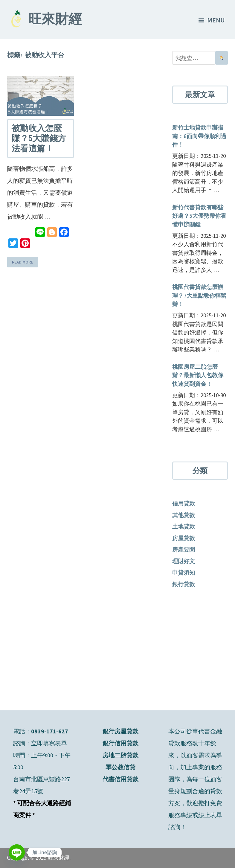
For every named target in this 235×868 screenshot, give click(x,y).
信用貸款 (184, 503)
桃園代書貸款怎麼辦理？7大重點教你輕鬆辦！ (199, 295)
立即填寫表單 (49, 743)
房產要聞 (184, 549)
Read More (22, 262)
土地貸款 (184, 526)
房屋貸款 (184, 538)
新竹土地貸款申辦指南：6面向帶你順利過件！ (199, 136)
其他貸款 (184, 515)
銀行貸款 (184, 584)
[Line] (17, 852)
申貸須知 (184, 572)
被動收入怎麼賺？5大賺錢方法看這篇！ (39, 138)
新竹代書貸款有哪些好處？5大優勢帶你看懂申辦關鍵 (199, 216)
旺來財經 (55, 20)
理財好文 (184, 561)
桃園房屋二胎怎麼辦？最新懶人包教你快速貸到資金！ (198, 375)
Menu (212, 20)
